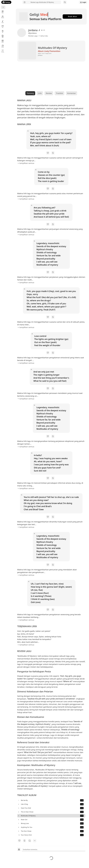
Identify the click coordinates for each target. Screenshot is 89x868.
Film (3, 26)
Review (3, 46)
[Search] (65, 2)
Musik (3, 22)
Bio (3, 31)
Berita (3, 41)
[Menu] (3, 7)
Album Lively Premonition (41, 52)
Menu (3, 12)
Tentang (3, 51)
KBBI (3, 36)
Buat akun (72, 17)
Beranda (3, 17)
